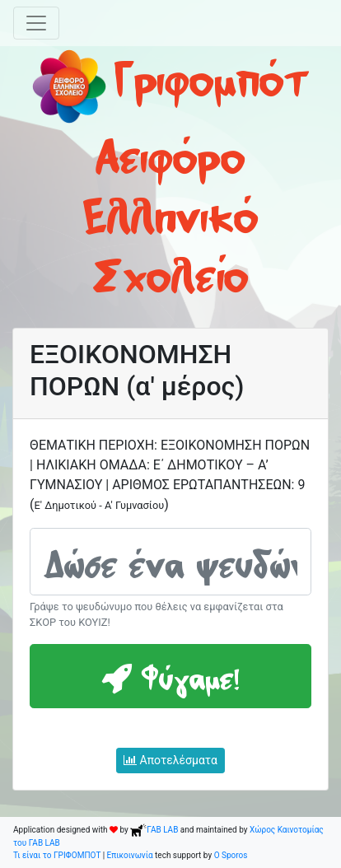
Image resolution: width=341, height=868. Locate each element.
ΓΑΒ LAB (154, 830)
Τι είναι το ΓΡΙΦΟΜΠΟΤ (57, 855)
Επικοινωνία (130, 855)
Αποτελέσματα (170, 760)
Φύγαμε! (170, 676)
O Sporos (231, 855)
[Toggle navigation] (36, 23)
